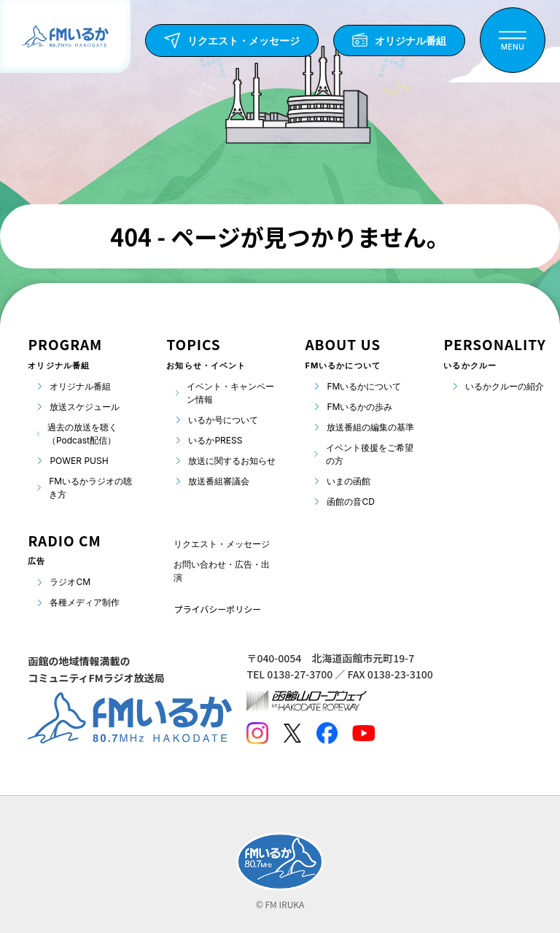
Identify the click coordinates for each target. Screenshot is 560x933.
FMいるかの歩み (359, 407)
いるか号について (223, 420)
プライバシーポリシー (217, 609)
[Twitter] (292, 733)
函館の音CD (350, 502)
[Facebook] (327, 733)
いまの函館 (349, 481)
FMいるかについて (364, 386)
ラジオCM (70, 582)
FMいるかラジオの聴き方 (90, 488)
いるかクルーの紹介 (505, 386)
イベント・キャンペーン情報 (230, 393)
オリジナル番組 (80, 386)
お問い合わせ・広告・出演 (222, 571)
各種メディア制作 (85, 602)
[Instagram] (257, 733)
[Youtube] (363, 733)
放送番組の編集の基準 (370, 427)
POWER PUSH (79, 461)
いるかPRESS (215, 440)
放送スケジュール (85, 407)
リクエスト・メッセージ (222, 544)
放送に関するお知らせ (232, 461)
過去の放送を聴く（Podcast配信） (82, 434)
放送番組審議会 (219, 481)
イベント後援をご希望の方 (370, 454)
